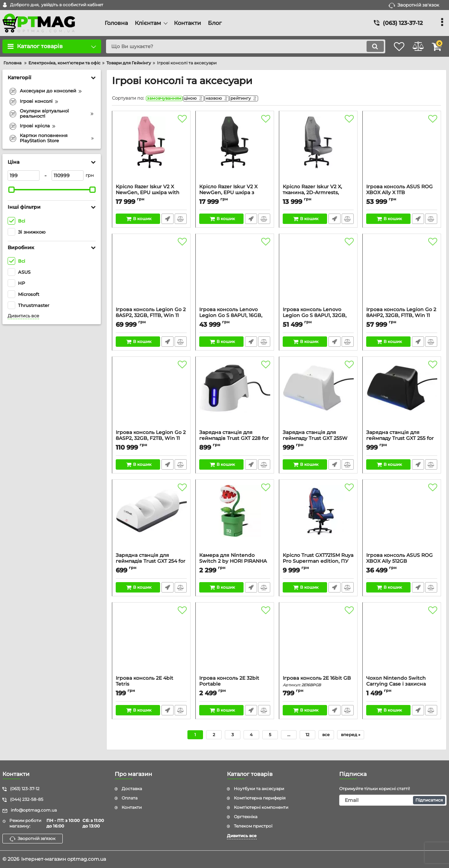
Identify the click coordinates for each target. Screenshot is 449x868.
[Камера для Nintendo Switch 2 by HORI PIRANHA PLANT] (235, 519)
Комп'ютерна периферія (260, 798)
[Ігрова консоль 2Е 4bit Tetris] (151, 642)
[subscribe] (393, 800)
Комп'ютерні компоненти (261, 807)
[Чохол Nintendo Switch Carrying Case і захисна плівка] (402, 642)
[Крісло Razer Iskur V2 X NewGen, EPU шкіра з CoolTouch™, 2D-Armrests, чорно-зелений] (235, 151)
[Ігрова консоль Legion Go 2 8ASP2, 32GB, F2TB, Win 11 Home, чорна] (151, 397)
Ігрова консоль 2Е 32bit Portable (235, 686)
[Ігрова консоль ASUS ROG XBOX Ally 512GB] (402, 519)
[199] (24, 175)
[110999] (68, 175)
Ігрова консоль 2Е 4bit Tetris (151, 686)
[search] (237, 46)
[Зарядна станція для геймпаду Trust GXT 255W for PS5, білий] (318, 397)
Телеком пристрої (253, 826)
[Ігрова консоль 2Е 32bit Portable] (235, 642)
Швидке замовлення (167, 220)
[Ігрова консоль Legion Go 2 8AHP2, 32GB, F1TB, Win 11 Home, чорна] (402, 274)
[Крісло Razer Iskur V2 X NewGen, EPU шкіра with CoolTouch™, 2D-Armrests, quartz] (151, 151)
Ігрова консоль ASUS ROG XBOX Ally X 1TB (402, 195)
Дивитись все (23, 316)
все (326, 736)
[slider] (11, 190)
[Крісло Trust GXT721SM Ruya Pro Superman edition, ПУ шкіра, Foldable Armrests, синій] (318, 519)
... (289, 736)
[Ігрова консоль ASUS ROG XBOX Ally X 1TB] (402, 151)
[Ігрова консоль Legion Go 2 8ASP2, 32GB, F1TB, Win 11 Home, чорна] (151, 274)
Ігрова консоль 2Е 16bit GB (318, 683)
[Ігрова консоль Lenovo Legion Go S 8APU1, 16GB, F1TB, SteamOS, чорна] (235, 274)
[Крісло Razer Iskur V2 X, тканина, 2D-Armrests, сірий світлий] (318, 151)
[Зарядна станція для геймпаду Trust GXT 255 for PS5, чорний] (402, 397)
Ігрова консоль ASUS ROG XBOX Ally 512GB (402, 563)
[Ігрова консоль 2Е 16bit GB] (318, 642)
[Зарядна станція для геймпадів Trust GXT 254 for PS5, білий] (151, 519)
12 (307, 736)
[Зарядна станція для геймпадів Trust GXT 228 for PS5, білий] (235, 397)
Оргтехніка (246, 817)
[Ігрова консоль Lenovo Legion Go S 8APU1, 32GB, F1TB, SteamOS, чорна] (318, 274)
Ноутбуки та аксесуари (259, 789)
